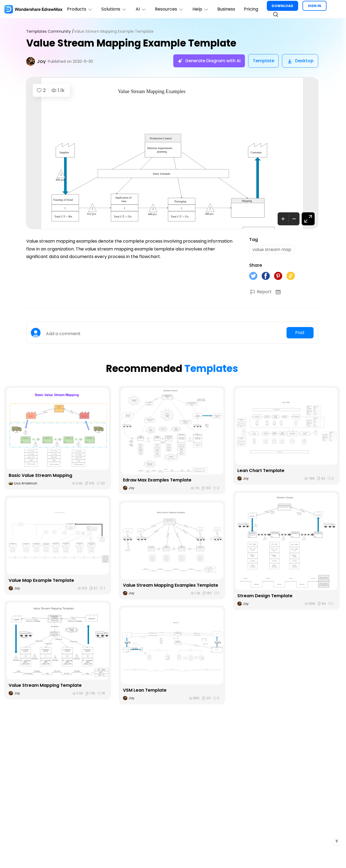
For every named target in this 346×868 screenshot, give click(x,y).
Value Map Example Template (41, 581)
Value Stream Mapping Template (45, 686)
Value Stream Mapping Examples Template (171, 585)
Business (227, 9)
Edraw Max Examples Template (157, 480)
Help (201, 9)
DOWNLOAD (283, 6)
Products (80, 9)
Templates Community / (50, 32)
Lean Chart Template (261, 471)
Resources (170, 9)
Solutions (114, 9)
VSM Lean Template (145, 690)
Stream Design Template (265, 596)
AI (141, 9)
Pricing (252, 9)
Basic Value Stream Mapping (40, 476)
